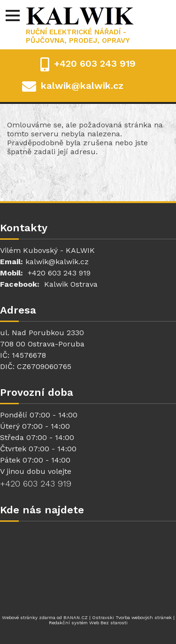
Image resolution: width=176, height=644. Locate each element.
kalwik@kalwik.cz (82, 86)
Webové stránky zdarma (29, 617)
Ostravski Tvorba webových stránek (132, 617)
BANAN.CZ (76, 617)
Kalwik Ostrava (71, 284)
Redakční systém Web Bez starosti (88, 623)
